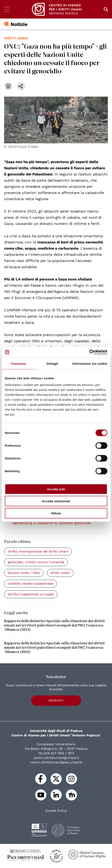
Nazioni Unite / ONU (24, 573)
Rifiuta (56, 513)
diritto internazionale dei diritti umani (38, 551)
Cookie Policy (56, 811)
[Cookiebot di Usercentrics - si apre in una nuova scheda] (89, 352)
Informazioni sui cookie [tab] (90, 364)
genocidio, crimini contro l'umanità (36, 562)
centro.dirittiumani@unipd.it (56, 758)
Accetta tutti (56, 489)
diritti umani (16, 38)
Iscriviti (56, 700)
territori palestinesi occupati (31, 594)
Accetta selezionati (56, 501)
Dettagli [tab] (52, 364)
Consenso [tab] (19, 364)
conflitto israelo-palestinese (30, 584)
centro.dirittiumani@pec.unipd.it (56, 762)
